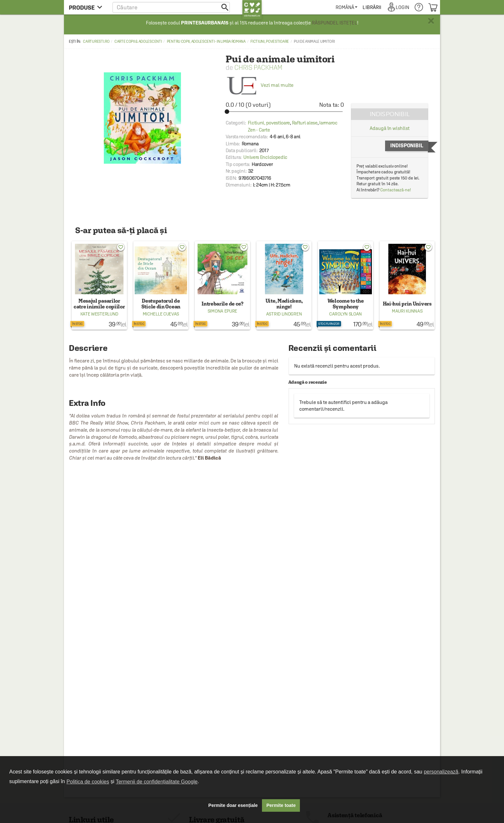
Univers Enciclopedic (265, 157)
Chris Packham (258, 67)
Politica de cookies (88, 782)
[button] (171, 7)
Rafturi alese (305, 123)
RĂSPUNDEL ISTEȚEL (334, 23)
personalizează (441, 772)
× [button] (431, 21)
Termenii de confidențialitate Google (157, 782)
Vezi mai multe (260, 85)
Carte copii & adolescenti (138, 41)
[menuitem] (347, 7)
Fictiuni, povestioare (270, 41)
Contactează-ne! (396, 190)
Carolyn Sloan (346, 314)
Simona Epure (222, 311)
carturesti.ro (96, 41)
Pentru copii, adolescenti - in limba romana (206, 41)
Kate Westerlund (99, 314)
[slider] (285, 112)
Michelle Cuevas (161, 314)
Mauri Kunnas (407, 311)
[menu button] (87, 7)
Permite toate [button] (281, 805)
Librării (372, 7)
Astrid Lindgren (284, 314)
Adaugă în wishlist (389, 128)
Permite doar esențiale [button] (233, 805)
